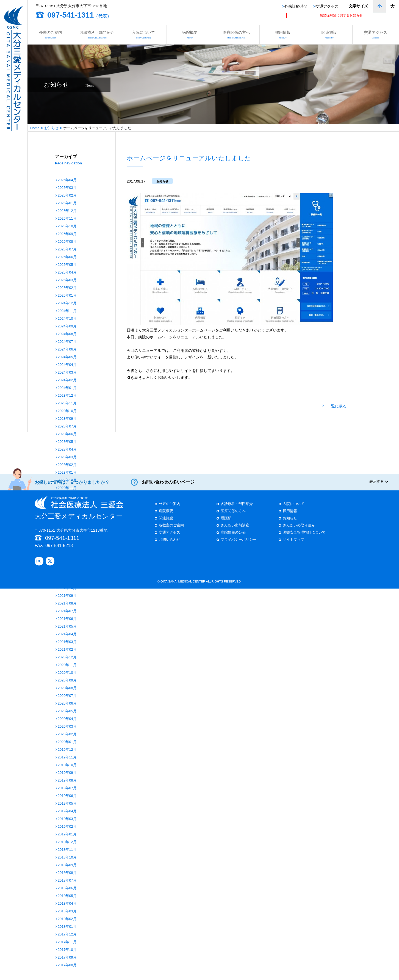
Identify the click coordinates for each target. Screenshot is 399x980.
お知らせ (51, 128)
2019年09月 (67, 773)
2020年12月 (67, 657)
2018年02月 (67, 919)
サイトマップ (293, 544)
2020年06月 (67, 704)
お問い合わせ (170, 544)
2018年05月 (67, 896)
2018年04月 (67, 904)
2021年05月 (67, 627)
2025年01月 (67, 296)
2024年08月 (67, 334)
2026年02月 (67, 196)
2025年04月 (67, 273)
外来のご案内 (51, 34)
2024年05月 (67, 357)
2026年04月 (67, 180)
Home (35, 128)
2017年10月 (67, 950)
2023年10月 (67, 411)
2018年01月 (67, 927)
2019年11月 (67, 757)
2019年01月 (67, 834)
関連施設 (329, 34)
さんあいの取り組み (299, 530)
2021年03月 (67, 642)
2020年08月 (67, 688)
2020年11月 (67, 665)
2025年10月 (67, 226)
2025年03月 (67, 280)
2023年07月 (67, 426)
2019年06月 (67, 796)
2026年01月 (67, 203)
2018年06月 (67, 888)
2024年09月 (67, 326)
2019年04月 (67, 811)
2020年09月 (67, 681)
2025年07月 (67, 249)
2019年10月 (67, 765)
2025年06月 (67, 257)
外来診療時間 (296, 7)
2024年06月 (67, 350)
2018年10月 (67, 858)
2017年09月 (67, 958)
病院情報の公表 (233, 537)
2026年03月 (67, 188)
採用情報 (283, 34)
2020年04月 (67, 719)
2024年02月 (67, 380)
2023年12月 (67, 396)
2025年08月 (67, 242)
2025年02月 (67, 288)
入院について (143, 34)
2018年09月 (67, 865)
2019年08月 (67, 781)
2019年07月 (67, 788)
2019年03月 (67, 819)
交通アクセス (327, 7)
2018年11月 (67, 850)
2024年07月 (67, 342)
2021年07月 (67, 611)
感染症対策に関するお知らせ (341, 15)
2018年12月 (67, 842)
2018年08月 (67, 873)
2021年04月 (67, 634)
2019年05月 (67, 804)
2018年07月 (67, 881)
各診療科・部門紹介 (97, 34)
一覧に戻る (337, 406)
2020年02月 (67, 734)
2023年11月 (67, 403)
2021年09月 (67, 596)
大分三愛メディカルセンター (79, 512)
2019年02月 (67, 827)
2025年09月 (67, 234)
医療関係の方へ (236, 34)
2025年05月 (67, 265)
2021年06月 (67, 619)
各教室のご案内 (171, 530)
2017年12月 (67, 935)
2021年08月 (67, 604)
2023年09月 (67, 419)
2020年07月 (67, 696)
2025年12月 (67, 211)
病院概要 (190, 34)
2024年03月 (67, 373)
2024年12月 (67, 303)
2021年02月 (67, 650)
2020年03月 (67, 727)
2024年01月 (67, 388)
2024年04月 (67, 365)
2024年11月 (67, 311)
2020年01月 (67, 742)
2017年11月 (67, 942)
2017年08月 (67, 965)
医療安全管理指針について (304, 537)
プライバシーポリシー (239, 544)
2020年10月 (67, 673)
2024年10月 (67, 319)
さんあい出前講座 (235, 530)
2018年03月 (67, 911)
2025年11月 (67, 219)
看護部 (226, 523)
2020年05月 (67, 711)
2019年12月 (67, 750)
